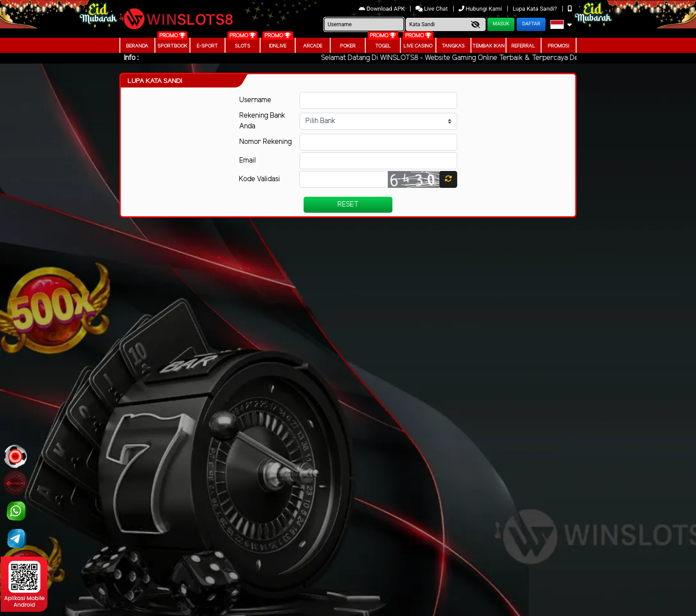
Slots (243, 46)
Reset (348, 205)
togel (383, 46)
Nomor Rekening (265, 142)
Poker (348, 46)
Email (247, 161)
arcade (313, 46)
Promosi (558, 46)
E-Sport (207, 46)
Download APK (382, 9)
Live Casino (418, 46)
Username (255, 100)
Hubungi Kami (481, 9)
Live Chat (432, 9)
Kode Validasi (259, 179)
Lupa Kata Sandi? (536, 9)
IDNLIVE (278, 46)
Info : (131, 58)
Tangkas (453, 46)
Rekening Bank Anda (262, 121)
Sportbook (172, 46)
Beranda (137, 46)
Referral (523, 46)
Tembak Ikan (488, 46)
